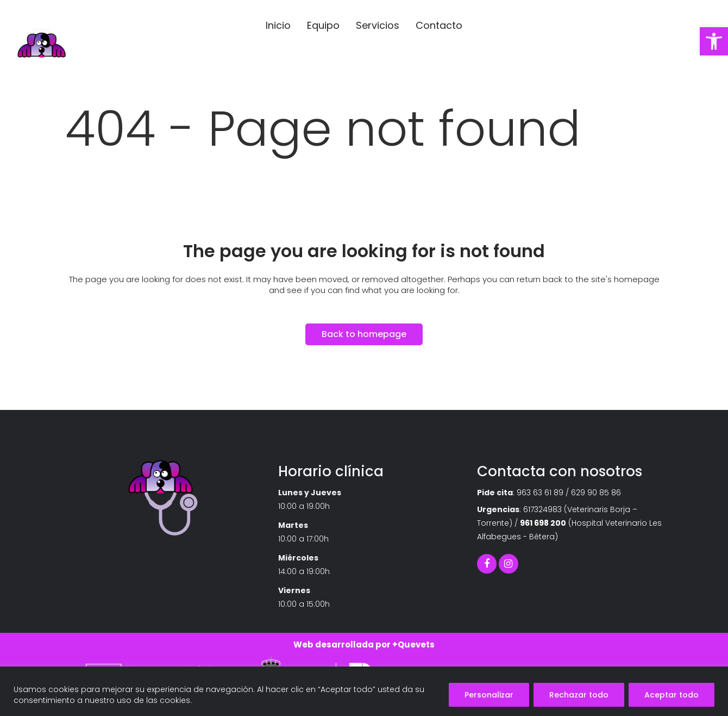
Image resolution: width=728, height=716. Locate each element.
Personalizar (489, 695)
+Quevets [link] (413, 645)
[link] (714, 41)
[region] (364, 691)
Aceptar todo (671, 695)
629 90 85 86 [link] (596, 493)
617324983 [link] (542, 509)
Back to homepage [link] (364, 334)
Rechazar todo (579, 695)
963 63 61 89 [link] (540, 493)
